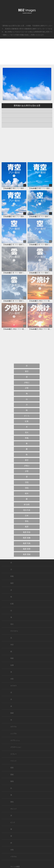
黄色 (12, 802)
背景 (12, 768)
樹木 (27, 493)
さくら (27, 416)
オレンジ (14, 809)
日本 (27, 516)
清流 (27, 488)
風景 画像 (27, 538)
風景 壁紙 (27, 554)
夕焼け (27, 383)
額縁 (12, 713)
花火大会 (27, 510)
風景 (27, 527)
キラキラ (14, 686)
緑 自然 (27, 504)
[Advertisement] (27, 53)
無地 (12, 781)
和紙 (12, 658)
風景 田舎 (27, 532)
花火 (27, 432)
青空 (21, 29)
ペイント (14, 761)
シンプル (14, 734)
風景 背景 (27, 549)
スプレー (14, 754)
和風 (27, 438)
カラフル (14, 727)
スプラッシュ (15, 740)
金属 (12, 665)
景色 (27, 521)
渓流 (27, 482)
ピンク (13, 822)
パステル (14, 857)
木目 (12, 645)
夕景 (27, 388)
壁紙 (12, 775)
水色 (12, 850)
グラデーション (16, 747)
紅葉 (27, 421)
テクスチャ (14, 631)
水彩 (12, 679)
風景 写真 (27, 543)
